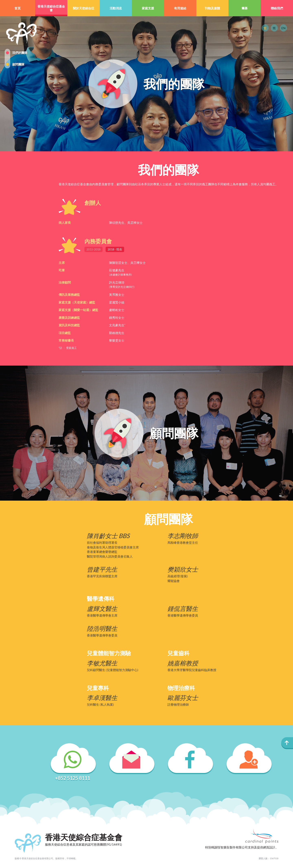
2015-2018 (93, 249)
